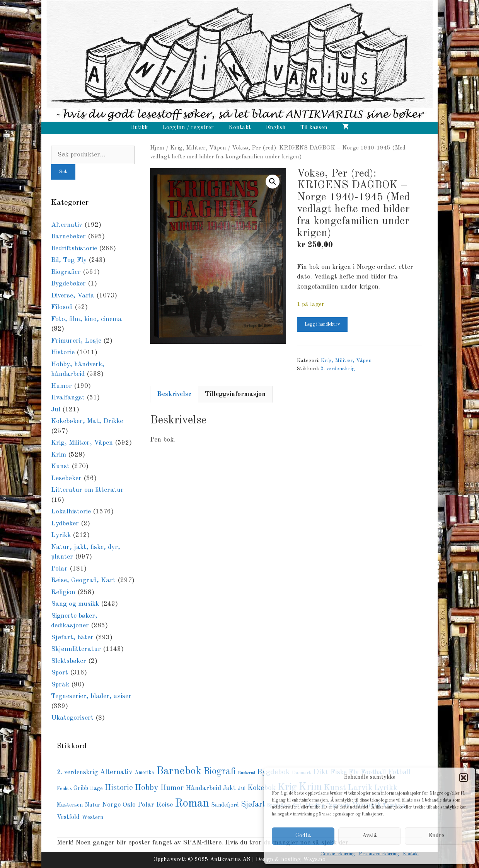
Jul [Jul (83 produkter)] (242, 788)
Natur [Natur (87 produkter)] (92, 805)
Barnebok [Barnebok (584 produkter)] (179, 771)
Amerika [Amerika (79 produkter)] (145, 773)
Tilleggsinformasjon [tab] (235, 394)
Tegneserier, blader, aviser (91, 696)
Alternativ (67, 225)
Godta (303, 836)
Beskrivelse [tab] (174, 394)
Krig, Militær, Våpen (198, 148)
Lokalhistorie (71, 512)
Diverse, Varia (73, 296)
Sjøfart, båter (72, 638)
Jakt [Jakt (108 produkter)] (229, 788)
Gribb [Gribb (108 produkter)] (81, 788)
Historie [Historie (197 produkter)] (119, 788)
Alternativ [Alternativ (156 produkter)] (116, 772)
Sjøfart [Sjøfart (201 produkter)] (253, 805)
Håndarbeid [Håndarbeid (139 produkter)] (203, 788)
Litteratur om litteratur (87, 490)
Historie (63, 352)
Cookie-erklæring (338, 854)
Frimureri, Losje (76, 341)
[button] (464, 778)
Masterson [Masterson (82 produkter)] (70, 805)
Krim (59, 455)
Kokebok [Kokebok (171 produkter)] (262, 788)
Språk (60, 685)
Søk (63, 172)
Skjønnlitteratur (76, 649)
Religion (63, 592)
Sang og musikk (75, 604)
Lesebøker (66, 478)
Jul (56, 410)
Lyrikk (61, 535)
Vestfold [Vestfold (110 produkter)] (68, 817)
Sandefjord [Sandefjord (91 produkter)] (225, 805)
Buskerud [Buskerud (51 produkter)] (246, 773)
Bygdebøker (68, 284)
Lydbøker (65, 524)
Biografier (66, 272)
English (276, 128)
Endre (436, 836)
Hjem (157, 148)
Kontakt (411, 854)
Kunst (60, 466)
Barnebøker (68, 237)
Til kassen (314, 128)
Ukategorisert (72, 718)
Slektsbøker (69, 661)
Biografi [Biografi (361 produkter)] (220, 772)
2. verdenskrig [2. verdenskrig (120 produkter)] (77, 772)
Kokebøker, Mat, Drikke (87, 421)
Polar (59, 569)
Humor (61, 386)
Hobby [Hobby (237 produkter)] (147, 788)
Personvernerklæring (379, 854)
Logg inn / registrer (188, 128)
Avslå (370, 836)
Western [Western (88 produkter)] (92, 817)
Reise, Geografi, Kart (83, 580)
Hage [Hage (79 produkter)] (96, 789)
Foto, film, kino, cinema (86, 319)
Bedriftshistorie (74, 249)
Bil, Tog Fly (69, 260)
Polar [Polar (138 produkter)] (146, 805)
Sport (60, 673)
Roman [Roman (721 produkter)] (192, 804)
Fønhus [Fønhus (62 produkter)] (64, 789)
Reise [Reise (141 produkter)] (164, 805)
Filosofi (62, 307)
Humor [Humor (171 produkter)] (172, 788)
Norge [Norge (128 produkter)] (111, 805)
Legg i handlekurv (322, 324)
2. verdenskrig (338, 369)
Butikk (139, 128)
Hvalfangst (68, 398)
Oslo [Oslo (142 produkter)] (129, 805)
